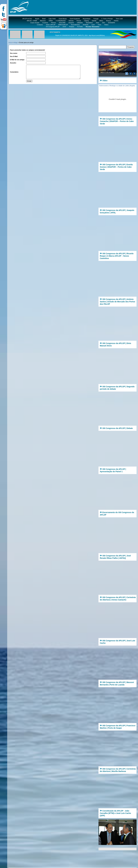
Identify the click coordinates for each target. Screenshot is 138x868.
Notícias (71, 21)
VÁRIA (51, 21)
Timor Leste (119, 19)
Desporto (71, 23)
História (116, 21)
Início (10, 42)
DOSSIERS (112, 23)
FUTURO (80, 27)
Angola (37, 19)
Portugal (96, 19)
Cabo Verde (52, 19)
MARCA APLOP (63, 25)
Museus (108, 21)
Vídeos (106, 25)
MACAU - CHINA (32, 21)
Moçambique (87, 19)
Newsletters (89, 23)
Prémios (53, 23)
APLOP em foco (27, 19)
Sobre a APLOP (51, 25)
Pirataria (72, 27)
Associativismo (75, 25)
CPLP (64, 27)
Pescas (79, 21)
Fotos (99, 25)
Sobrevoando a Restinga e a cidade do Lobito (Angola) (117, 86)
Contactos (40, 25)
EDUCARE (62, 23)
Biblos (101, 21)
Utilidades (80, 23)
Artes (97, 23)
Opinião (94, 21)
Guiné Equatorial (75, 19)
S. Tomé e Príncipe (107, 19)
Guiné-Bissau (63, 19)
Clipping (86, 21)
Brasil (44, 19)
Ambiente (86, 25)
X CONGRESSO (61, 21)
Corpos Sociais (35, 23)
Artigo (16, 42)
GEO (104, 23)
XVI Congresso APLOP (53, 27)
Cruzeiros (45, 23)
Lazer (93, 25)
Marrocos (43, 21)
